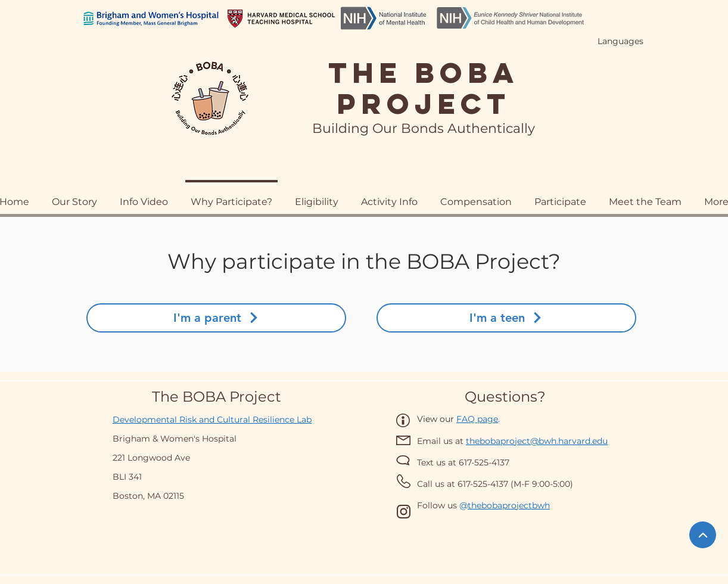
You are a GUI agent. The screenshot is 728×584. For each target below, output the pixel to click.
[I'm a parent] (216, 318)
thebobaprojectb (503, 505)
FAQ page (477, 419)
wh (544, 505)
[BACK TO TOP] (703, 535)
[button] (476, 196)
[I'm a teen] (506, 318)
